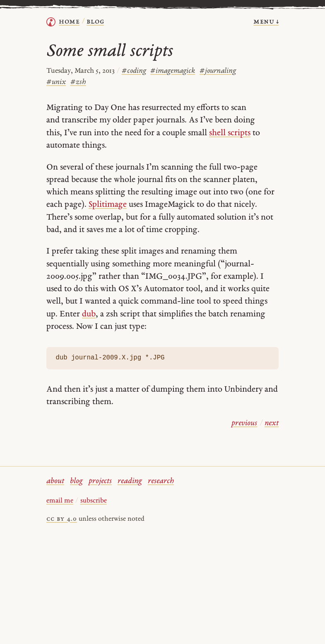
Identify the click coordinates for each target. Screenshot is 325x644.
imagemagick (173, 71)
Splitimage (108, 205)
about (55, 481)
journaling (218, 71)
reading (130, 481)
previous (244, 423)
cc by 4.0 (62, 519)
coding (134, 71)
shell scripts (230, 133)
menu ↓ (266, 22)
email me (60, 501)
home (69, 22)
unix (56, 82)
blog (76, 481)
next (272, 423)
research (161, 481)
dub (89, 314)
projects (100, 481)
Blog (95, 22)
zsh (78, 82)
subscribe (94, 501)
